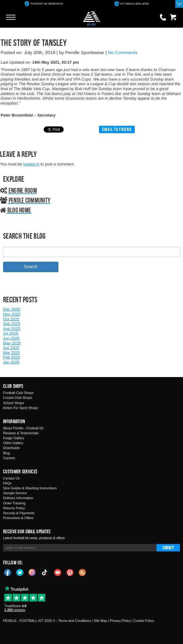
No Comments (123, 52)
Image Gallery (14, 438)
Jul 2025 (11, 333)
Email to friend (117, 129)
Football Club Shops (18, 393)
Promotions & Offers (18, 518)
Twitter (20, 572)
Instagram (32, 572)
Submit (168, 548)
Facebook (8, 572)
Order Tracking (14, 503)
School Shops (14, 403)
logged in (31, 164)
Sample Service (15, 493)
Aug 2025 (12, 329)
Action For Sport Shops (21, 408)
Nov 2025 (12, 314)
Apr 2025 (11, 348)
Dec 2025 (12, 309)
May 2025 (12, 343)
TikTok (45, 572)
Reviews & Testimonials (21, 433)
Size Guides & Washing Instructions (30, 488)
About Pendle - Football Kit (23, 428)
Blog (6, 453)
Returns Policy (14, 508)
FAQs (7, 483)
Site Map (100, 621)
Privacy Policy (120, 621)
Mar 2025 (12, 353)
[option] (44, 4)
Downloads (11, 448)
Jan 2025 (11, 362)
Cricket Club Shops (18, 398)
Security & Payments (19, 513)
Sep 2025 (12, 324)
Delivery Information (18, 498)
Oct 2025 (11, 319)
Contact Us (11, 478)
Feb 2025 (12, 357)
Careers (9, 458)
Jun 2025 (11, 338)
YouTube (58, 572)
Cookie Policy (144, 621)
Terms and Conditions (74, 621)
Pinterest (70, 572)
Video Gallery (13, 443)
